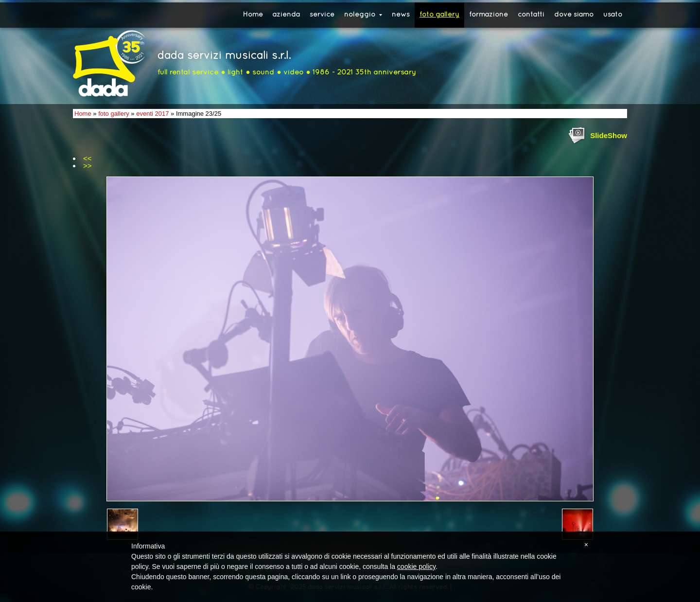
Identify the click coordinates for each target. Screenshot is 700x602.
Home (253, 15)
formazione (489, 15)
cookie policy (416, 567)
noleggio (363, 15)
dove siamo (574, 15)
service (322, 15)
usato (613, 15)
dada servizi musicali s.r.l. (224, 56)
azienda (286, 15)
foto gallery (439, 15)
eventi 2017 (152, 114)
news (401, 15)
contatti (531, 15)
